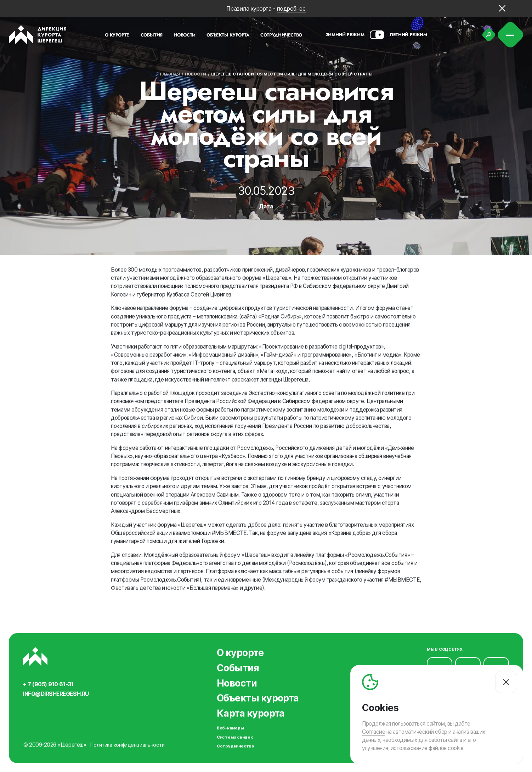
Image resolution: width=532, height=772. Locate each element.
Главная (170, 74)
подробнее (291, 9)
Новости (196, 74)
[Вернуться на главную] (38, 35)
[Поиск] (489, 35)
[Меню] (511, 35)
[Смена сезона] (377, 35)
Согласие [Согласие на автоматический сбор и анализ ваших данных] (373, 732)
